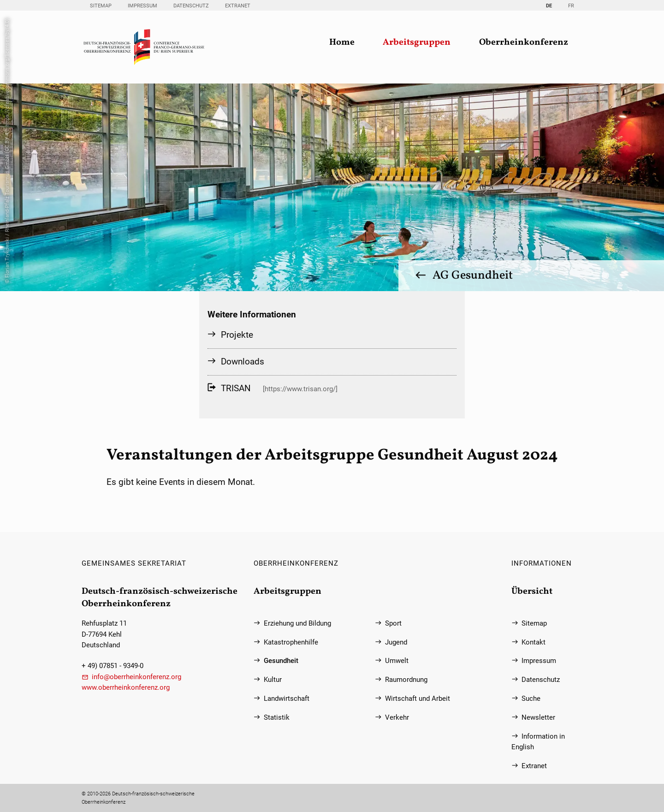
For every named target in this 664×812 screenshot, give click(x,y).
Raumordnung (406, 680)
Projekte (237, 335)
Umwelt (397, 661)
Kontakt (534, 642)
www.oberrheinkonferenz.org (126, 688)
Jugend (396, 642)
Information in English (538, 742)
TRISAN (236, 388)
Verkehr (397, 718)
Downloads (243, 361)
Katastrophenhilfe (291, 642)
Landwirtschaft (287, 699)
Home (342, 43)
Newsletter (538, 718)
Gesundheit (281, 661)
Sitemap (101, 6)
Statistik (277, 718)
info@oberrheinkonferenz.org (136, 677)
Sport (393, 624)
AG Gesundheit (473, 275)
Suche (531, 699)
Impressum (142, 6)
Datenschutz (191, 6)
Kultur (273, 680)
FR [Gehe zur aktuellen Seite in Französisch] (571, 6)
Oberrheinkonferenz (524, 43)
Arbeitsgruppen (417, 43)
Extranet (238, 6)
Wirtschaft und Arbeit (418, 699)
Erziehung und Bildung (297, 624)
